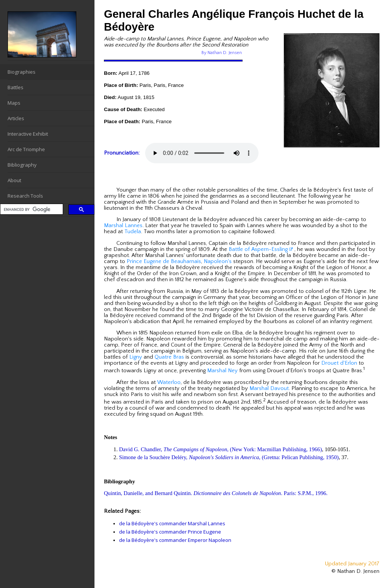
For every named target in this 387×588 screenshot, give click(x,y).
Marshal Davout (269, 388)
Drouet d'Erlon (339, 363)
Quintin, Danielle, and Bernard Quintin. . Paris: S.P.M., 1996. (216, 493)
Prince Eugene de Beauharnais (164, 262)
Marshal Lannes (123, 226)
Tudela (133, 232)
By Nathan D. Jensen (222, 53)
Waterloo (169, 382)
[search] (31, 210)
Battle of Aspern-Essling (261, 249)
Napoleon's (218, 262)
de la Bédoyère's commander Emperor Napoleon (175, 540)
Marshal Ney (222, 371)
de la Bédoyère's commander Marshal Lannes (172, 523)
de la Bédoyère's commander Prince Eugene (170, 532)
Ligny (136, 357)
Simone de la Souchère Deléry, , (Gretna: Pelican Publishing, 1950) (229, 457)
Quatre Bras (169, 357)
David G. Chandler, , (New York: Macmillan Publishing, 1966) (221, 449)
